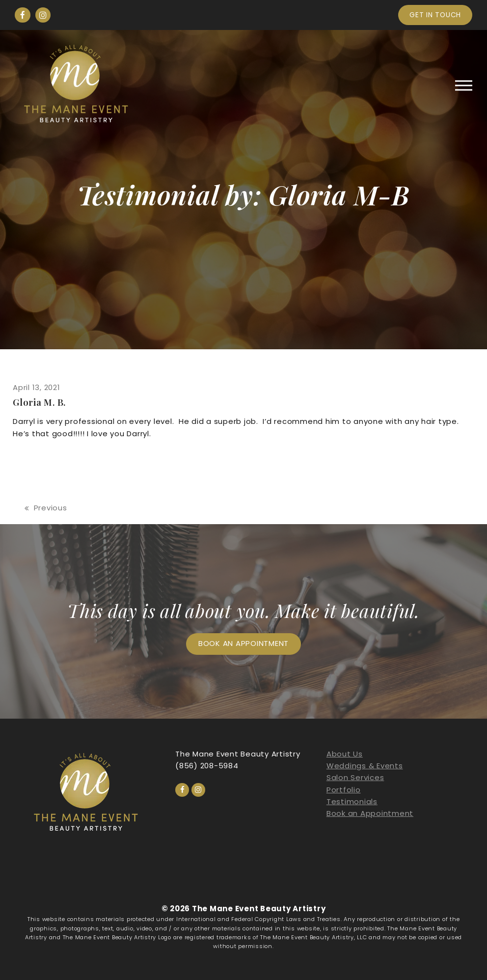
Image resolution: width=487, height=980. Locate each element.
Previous (46, 508)
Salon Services (355, 777)
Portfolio (344, 790)
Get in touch (435, 15)
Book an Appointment (370, 813)
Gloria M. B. (39, 402)
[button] (464, 85)
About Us (345, 754)
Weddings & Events (365, 766)
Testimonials (352, 801)
